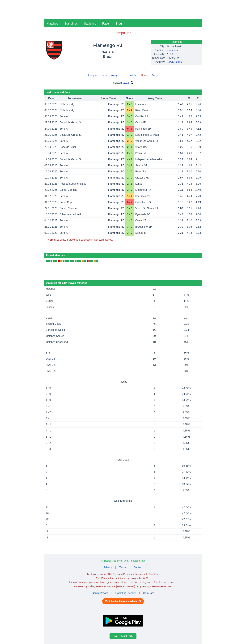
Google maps (174, 62)
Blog (119, 23)
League (92, 75)
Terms (123, 567)
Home (104, 75)
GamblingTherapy (125, 593)
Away (114, 75)
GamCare (149, 593)
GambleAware (100, 593)
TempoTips (123, 33)
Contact (138, 567)
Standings (71, 23)
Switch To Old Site (123, 636)
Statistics (90, 23)
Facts (106, 23)
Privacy (108, 567)
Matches (52, 23)
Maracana (172, 50)
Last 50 (133, 75)
